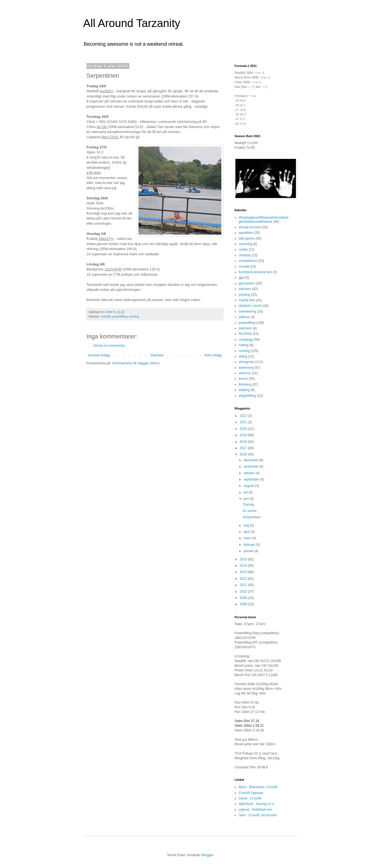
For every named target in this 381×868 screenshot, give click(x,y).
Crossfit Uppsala (251, 793)
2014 (244, 566)
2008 (244, 604)
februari (250, 545)
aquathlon (246, 233)
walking (244, 390)
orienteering (247, 311)
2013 (244, 572)
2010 (244, 592)
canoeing (245, 244)
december (251, 460)
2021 (244, 422)
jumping (244, 295)
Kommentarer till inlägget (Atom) (136, 363)
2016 (244, 454)
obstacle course (250, 306)
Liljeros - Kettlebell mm (255, 810)
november (251, 466)
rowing (243, 345)
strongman (247, 362)
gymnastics (247, 283)
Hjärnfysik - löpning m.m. (257, 804)
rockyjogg (246, 340)
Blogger (207, 855)
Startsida (157, 355)
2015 (244, 559)
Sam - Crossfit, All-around (258, 815)
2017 (244, 448)
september (252, 479)
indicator (245, 289)
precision (245, 328)
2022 (244, 416)
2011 (244, 585)
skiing (243, 356)
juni (247, 499)
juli (246, 492)
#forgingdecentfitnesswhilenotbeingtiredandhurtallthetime (264, 219)
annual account (250, 227)
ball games (247, 238)
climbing (245, 255)
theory (243, 379)
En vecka (250, 511)
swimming (246, 368)
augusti (249, 486)
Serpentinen (252, 517)
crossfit (106, 316)
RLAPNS (245, 334)
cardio (243, 249)
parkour (244, 317)
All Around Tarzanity (132, 23)
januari (249, 551)
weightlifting (247, 396)
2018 (244, 442)
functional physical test (255, 272)
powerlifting (120, 316)
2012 (244, 579)
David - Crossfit (250, 798)
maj (247, 525)
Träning (248, 504)
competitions (248, 261)
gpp (241, 278)
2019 (244, 435)
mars (248, 538)
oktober (250, 473)
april (247, 532)
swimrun (245, 373)
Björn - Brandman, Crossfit (258, 787)
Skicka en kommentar (109, 346)
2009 (244, 598)
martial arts (247, 300)
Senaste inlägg (99, 355)
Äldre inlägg (213, 355)
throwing (245, 384)
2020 (244, 429)
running (134, 316)
